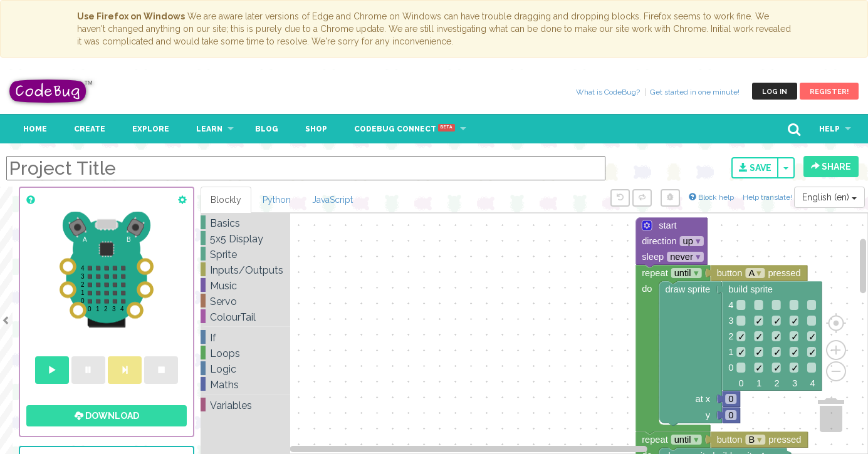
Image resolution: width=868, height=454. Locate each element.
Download (107, 416)
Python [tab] (277, 200)
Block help (711, 197)
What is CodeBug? (608, 92)
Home (35, 129)
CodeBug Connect (405, 129)
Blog (267, 129)
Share (831, 167)
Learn (209, 129)
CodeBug (51, 91)
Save (755, 168)
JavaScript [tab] (332, 200)
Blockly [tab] (226, 200)
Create (90, 129)
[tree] (245, 314)
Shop (316, 129)
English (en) (829, 197)
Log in (775, 92)
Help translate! (768, 197)
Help (829, 129)
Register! (829, 92)
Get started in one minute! (695, 92)
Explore (151, 129)
